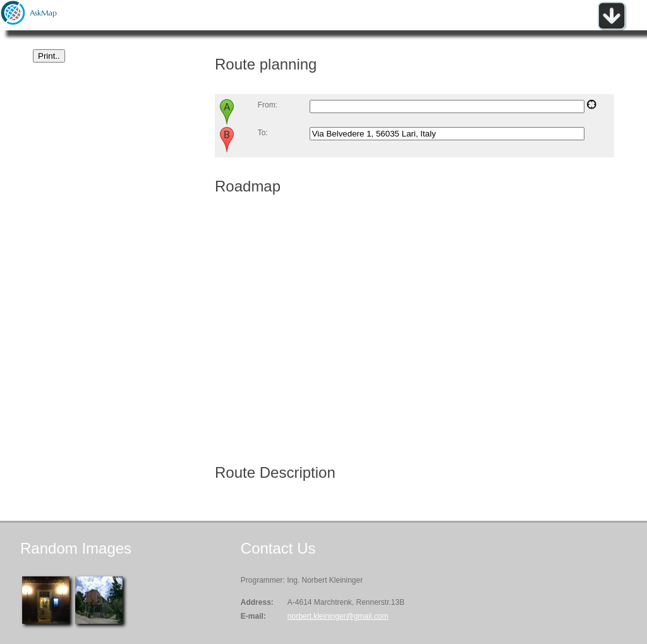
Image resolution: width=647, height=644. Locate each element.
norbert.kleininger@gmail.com (338, 616)
